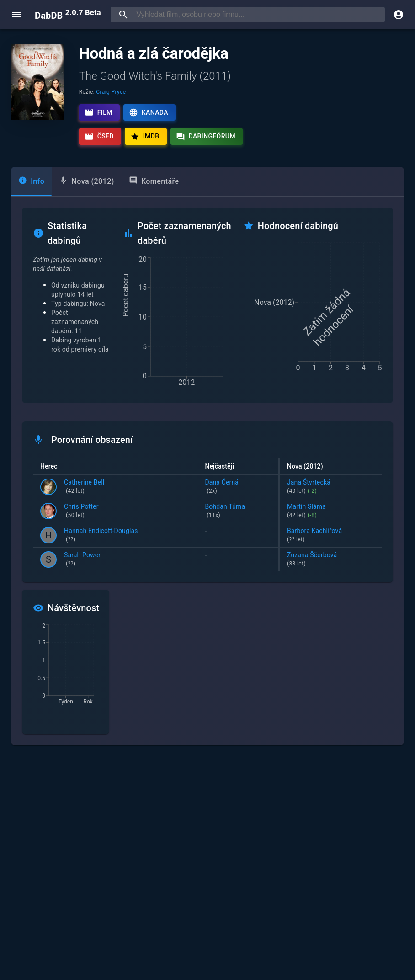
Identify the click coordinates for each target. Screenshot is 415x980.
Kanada (149, 112)
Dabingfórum (206, 137)
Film (98, 112)
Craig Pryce (111, 92)
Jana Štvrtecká (331, 487)
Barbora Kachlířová (331, 536)
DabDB (68, 15)
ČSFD (99, 137)
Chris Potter (81, 511)
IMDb (145, 137)
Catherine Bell (84, 487)
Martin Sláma (331, 511)
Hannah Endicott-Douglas (101, 536)
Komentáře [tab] (154, 181)
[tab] (31, 181)
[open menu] (16, 15)
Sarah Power (82, 560)
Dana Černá (238, 487)
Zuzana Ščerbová (331, 560)
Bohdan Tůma (238, 511)
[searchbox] (259, 15)
